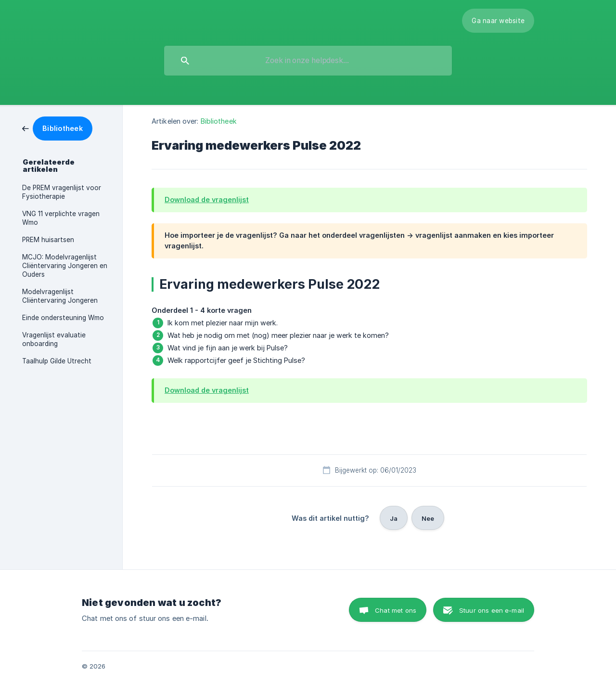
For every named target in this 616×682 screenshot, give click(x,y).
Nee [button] (428, 518)
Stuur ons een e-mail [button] (492, 610)
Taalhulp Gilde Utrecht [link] (57, 361)
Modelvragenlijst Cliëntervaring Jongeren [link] (60, 296)
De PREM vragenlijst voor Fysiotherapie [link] (62, 192)
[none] (498, 21)
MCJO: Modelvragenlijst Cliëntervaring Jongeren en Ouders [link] (65, 266)
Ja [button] (394, 518)
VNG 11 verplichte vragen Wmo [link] (61, 218)
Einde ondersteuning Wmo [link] (63, 318)
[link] (57, 128)
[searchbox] (308, 61)
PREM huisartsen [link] (48, 240)
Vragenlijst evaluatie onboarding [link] (54, 339)
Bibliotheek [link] (219, 121)
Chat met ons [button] (396, 610)
